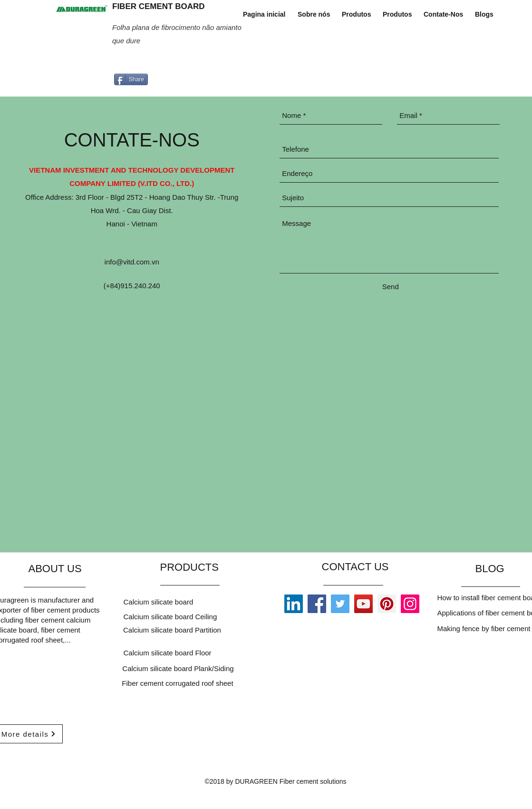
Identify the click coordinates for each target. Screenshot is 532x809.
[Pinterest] (387, 604)
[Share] (131, 79)
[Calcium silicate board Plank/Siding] (179, 668)
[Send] (390, 286)
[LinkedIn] (294, 604)
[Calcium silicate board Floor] (178, 653)
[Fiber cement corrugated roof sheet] (179, 683)
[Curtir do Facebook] (183, 63)
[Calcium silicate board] (202, 602)
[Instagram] (410, 604)
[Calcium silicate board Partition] (173, 630)
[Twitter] (340, 604)
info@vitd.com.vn (132, 262)
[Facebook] (317, 604)
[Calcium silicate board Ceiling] (202, 616)
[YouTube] (363, 604)
